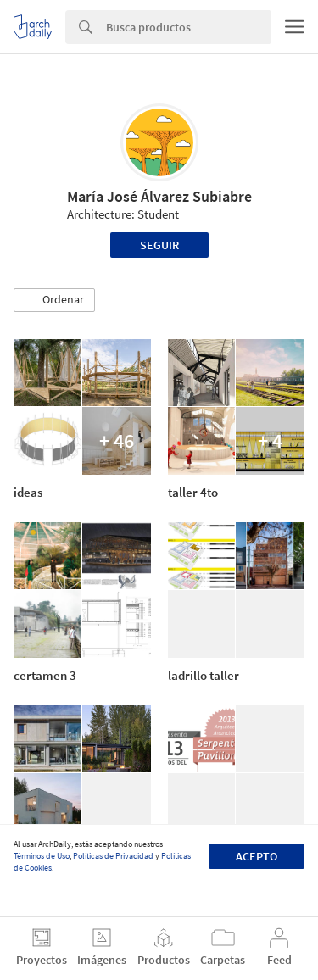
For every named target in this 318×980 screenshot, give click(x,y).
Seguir (159, 245)
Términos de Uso (42, 856)
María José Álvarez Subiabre (159, 196)
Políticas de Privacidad (113, 856)
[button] (54, 300)
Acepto (257, 856)
